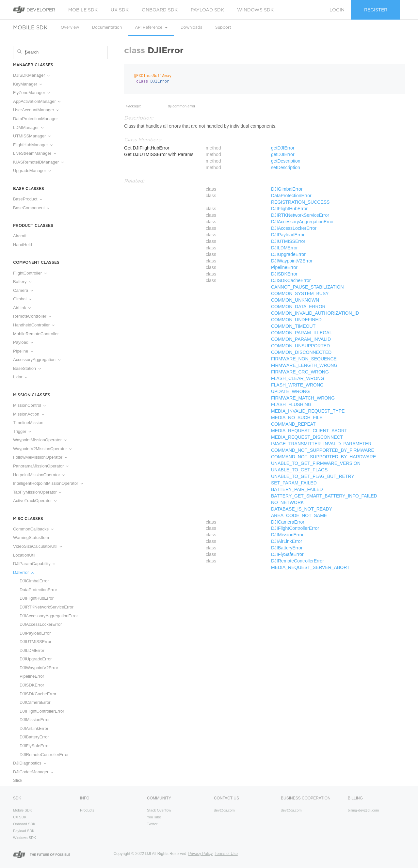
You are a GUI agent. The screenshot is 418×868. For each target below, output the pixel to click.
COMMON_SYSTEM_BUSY (300, 293)
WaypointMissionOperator (40, 440)
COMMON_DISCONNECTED (301, 352)
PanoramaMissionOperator (41, 466)
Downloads (191, 27)
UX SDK (120, 10)
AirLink (22, 308)
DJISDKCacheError (38, 694)
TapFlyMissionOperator (37, 492)
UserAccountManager (36, 110)
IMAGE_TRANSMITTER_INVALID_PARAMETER (321, 444)
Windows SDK (255, 10)
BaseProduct (28, 199)
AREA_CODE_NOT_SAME (299, 515)
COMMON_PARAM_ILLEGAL (301, 333)
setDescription (286, 167)
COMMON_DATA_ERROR (298, 307)
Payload (23, 342)
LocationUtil (24, 555)
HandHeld (23, 245)
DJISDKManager (31, 75)
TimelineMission (28, 423)
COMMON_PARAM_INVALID (301, 339)
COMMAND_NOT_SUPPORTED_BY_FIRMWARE (323, 450)
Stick (18, 780)
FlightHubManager (33, 145)
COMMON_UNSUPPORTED (300, 346)
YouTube (154, 817)
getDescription (286, 161)
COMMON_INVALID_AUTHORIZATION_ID (315, 313)
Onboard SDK (160, 10)
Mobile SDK (83, 10)
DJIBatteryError (34, 737)
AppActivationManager (37, 101)
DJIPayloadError (35, 633)
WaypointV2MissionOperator (42, 449)
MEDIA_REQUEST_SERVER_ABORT (310, 567)
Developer (34, 10)
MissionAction (29, 414)
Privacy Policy (200, 854)
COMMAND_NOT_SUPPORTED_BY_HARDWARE (323, 457)
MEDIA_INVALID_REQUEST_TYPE (308, 411)
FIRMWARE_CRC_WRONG (300, 372)
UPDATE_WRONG (290, 391)
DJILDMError (32, 650)
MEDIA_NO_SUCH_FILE (297, 418)
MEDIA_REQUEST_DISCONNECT (307, 437)
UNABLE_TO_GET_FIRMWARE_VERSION (316, 463)
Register (376, 10)
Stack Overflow (159, 810)
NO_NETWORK (287, 502)
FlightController (30, 273)
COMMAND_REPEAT (293, 424)
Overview (70, 27)
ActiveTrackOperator (35, 501)
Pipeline (23, 351)
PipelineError (32, 676)
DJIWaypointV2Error (39, 668)
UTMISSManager (32, 136)
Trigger (22, 431)
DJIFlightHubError (37, 598)
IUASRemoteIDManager (38, 162)
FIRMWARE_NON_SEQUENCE (304, 359)
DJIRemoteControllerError (44, 755)
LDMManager (28, 127)
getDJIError (283, 148)
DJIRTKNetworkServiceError (47, 607)
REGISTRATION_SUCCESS (300, 202)
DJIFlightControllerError (42, 711)
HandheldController (34, 325)
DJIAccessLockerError (41, 624)
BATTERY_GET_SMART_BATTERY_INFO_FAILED (324, 496)
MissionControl (29, 405)
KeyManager (27, 84)
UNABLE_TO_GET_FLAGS (299, 470)
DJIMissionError (35, 720)
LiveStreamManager (35, 153)
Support (223, 27)
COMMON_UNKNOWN (295, 300)
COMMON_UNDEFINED (296, 320)
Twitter (152, 824)
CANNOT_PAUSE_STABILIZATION (307, 287)
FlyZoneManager (32, 93)
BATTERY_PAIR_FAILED (297, 489)
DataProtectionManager (35, 119)
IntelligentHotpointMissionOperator (48, 483)
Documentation (107, 27)
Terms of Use (226, 854)
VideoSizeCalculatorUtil (38, 546)
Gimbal (22, 299)
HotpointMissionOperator (39, 475)
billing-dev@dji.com (363, 810)
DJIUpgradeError (36, 659)
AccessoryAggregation (37, 360)
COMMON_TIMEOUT (293, 326)
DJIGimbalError (34, 581)
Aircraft (20, 236)
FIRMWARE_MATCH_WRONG (303, 398)
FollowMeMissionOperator (40, 457)
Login (337, 10)
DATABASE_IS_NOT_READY (302, 509)
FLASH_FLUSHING (291, 404)
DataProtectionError (38, 590)
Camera (23, 290)
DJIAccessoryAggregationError (49, 616)
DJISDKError (32, 685)
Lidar (20, 377)
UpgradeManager (32, 171)
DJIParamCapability (34, 564)
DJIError (23, 572)
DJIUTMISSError (36, 642)
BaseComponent (31, 208)
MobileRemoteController (36, 334)
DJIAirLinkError (34, 728)
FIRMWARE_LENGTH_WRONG (304, 365)
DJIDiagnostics (30, 763)
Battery (22, 282)
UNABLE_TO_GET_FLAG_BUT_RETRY (313, 476)
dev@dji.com (224, 810)
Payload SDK (207, 10)
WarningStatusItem (31, 537)
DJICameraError (35, 702)
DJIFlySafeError (35, 746)
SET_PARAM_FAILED (294, 483)
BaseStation (27, 368)
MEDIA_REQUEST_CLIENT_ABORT (309, 431)
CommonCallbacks (33, 529)
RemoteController (32, 316)
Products (87, 810)
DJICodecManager (33, 772)
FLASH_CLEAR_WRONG (298, 378)
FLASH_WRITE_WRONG (297, 385)
